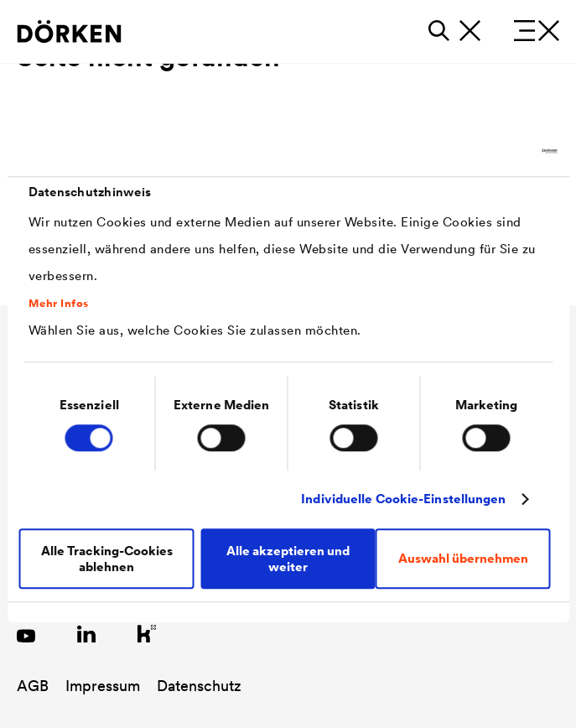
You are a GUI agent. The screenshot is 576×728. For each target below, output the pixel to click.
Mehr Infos (59, 304)
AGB (33, 686)
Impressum (103, 686)
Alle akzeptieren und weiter (288, 559)
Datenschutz (199, 686)
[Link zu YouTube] (26, 633)
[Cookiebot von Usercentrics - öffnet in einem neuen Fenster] (483, 151)
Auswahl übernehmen (463, 558)
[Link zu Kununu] (147, 633)
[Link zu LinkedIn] (86, 633)
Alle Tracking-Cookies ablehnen (107, 559)
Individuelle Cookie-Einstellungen (403, 499)
